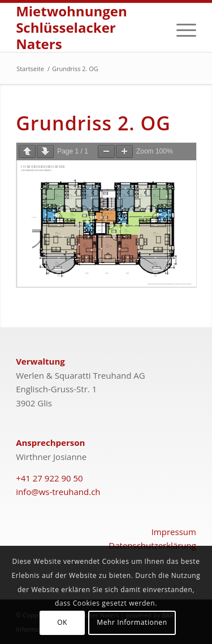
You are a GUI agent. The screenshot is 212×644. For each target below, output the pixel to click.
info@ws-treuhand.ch (58, 492)
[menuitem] (181, 28)
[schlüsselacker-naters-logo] (88, 28)
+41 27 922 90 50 (49, 478)
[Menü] (181, 28)
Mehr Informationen (132, 622)
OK (62, 622)
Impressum (174, 532)
